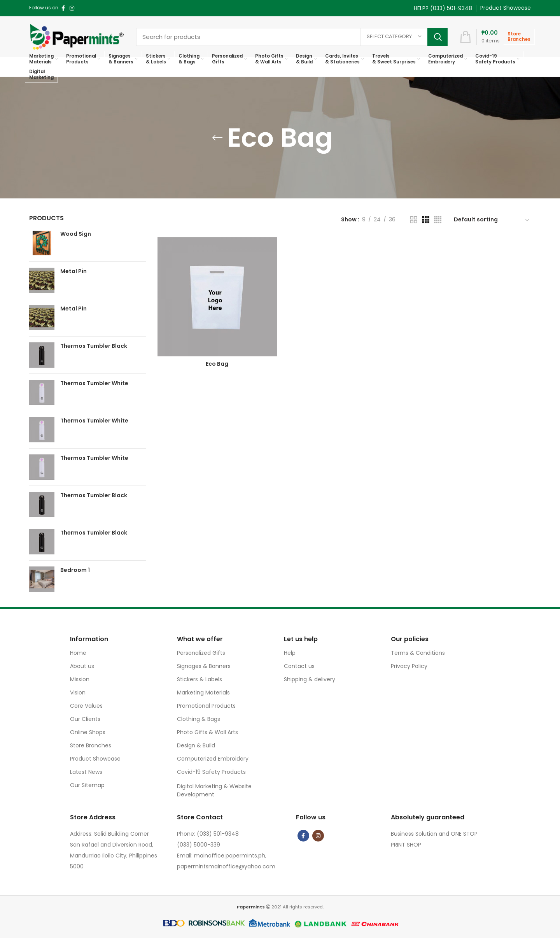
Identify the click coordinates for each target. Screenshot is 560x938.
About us (82, 666)
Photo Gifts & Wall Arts (207, 732)
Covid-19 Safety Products (211, 772)
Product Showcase (95, 759)
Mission (80, 679)
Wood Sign (76, 234)
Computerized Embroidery (213, 759)
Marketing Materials (203, 693)
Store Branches (91, 745)
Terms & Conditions (418, 653)
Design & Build (196, 745)
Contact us (299, 666)
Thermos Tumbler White (94, 383)
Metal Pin (73, 271)
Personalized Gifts (201, 653)
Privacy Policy (409, 666)
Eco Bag (217, 364)
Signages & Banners (204, 666)
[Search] (292, 37)
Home (78, 653)
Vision (78, 693)
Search (437, 37)
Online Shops (88, 732)
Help (290, 653)
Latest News (86, 772)
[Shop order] (492, 221)
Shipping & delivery (310, 679)
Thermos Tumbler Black (94, 346)
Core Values (86, 706)
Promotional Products (206, 706)
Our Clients (85, 719)
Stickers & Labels (199, 679)
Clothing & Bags (199, 719)
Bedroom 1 (75, 570)
